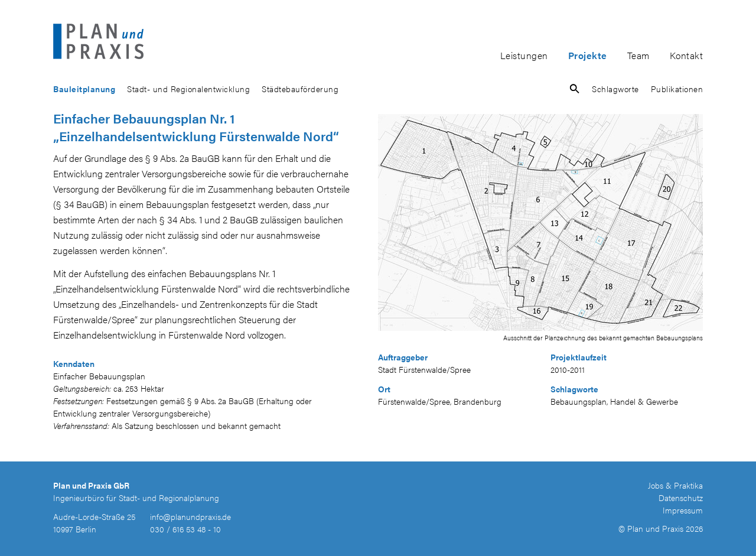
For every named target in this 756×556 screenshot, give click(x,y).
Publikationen (677, 89)
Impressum (683, 510)
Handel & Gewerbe (644, 401)
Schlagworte (615, 89)
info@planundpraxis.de (190, 516)
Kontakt (687, 55)
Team (638, 55)
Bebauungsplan (579, 401)
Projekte (588, 55)
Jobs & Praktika (675, 485)
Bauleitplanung (84, 89)
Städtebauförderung (300, 89)
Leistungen (524, 55)
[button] (575, 91)
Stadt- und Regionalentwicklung (188, 89)
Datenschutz (681, 498)
